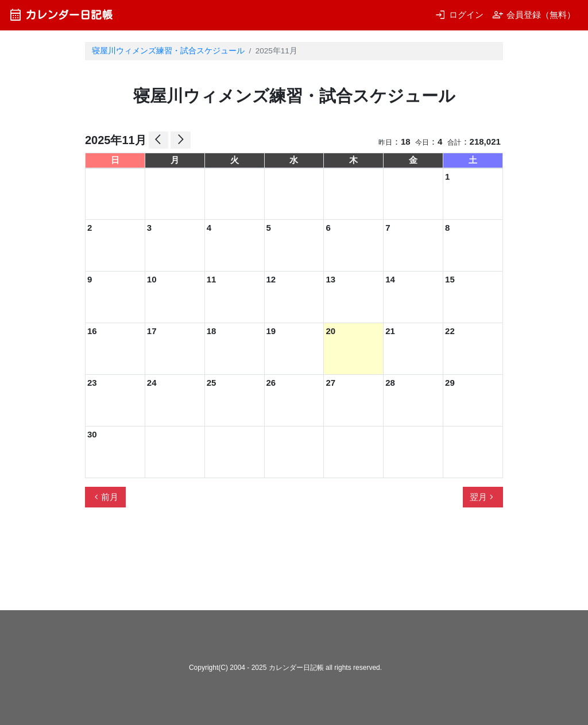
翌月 (483, 497)
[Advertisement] (294, 564)
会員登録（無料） (534, 15)
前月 (105, 497)
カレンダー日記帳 (61, 15)
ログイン (459, 15)
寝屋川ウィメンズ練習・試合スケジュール (168, 51)
